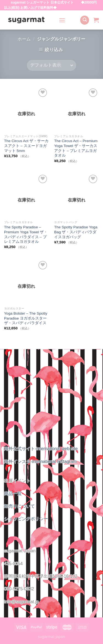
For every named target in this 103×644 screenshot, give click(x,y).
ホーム (24, 39)
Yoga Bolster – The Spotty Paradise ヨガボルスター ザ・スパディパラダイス (26, 318)
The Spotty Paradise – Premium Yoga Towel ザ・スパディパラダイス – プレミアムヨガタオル (26, 234)
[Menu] (62, 20)
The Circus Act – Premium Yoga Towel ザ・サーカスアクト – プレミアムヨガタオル (76, 148)
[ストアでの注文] (51, 65)
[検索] (85, 20)
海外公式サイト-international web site (41, 449)
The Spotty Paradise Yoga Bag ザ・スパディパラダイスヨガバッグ (76, 232)
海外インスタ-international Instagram (40, 462)
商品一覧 (13, 494)
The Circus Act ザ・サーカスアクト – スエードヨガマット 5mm (26, 146)
